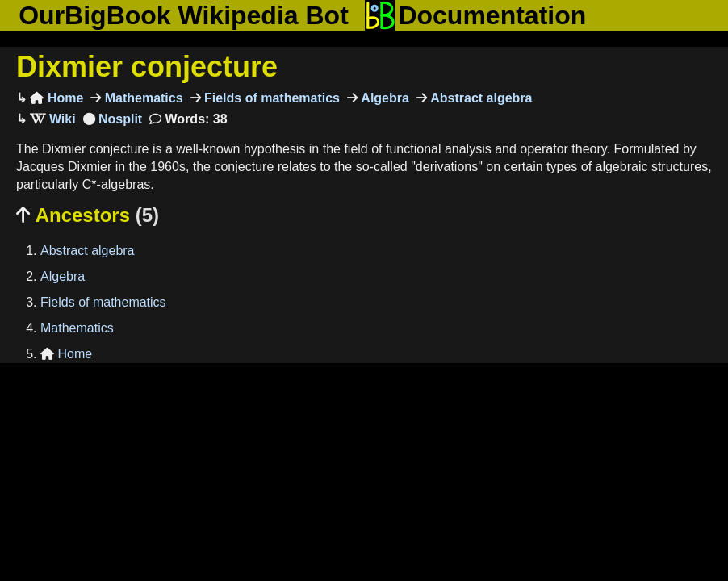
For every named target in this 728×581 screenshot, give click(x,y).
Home (56, 98)
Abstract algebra (480, 98)
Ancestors (88, 215)
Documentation (475, 15)
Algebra (383, 98)
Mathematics (142, 98)
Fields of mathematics (271, 98)
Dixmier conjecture (147, 67)
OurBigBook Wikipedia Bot (184, 15)
